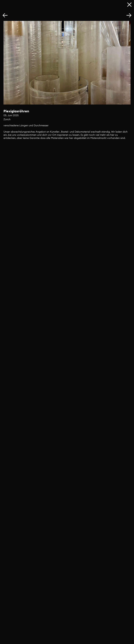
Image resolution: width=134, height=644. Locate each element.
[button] (129, 16)
